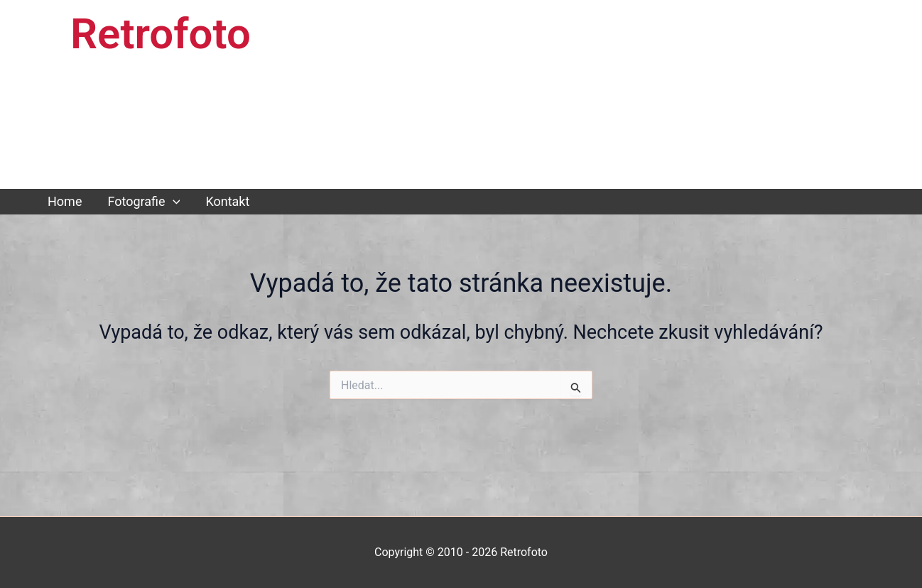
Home (65, 201)
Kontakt (227, 201)
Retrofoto (161, 34)
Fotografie (143, 202)
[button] (173, 202)
